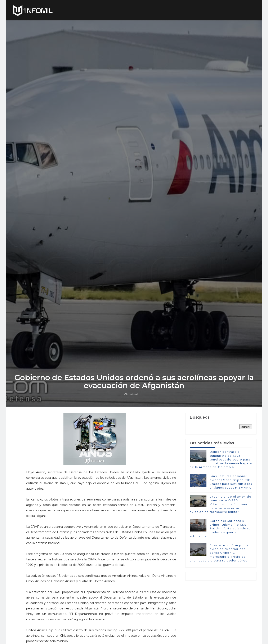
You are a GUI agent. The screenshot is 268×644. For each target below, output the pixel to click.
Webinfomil (131, 394)
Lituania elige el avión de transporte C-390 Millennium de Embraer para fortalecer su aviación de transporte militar (220, 504)
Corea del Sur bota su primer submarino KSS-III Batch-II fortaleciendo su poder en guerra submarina (220, 528)
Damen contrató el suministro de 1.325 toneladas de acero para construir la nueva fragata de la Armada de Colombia (221, 459)
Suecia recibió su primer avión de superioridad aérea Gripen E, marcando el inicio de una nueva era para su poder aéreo (220, 553)
